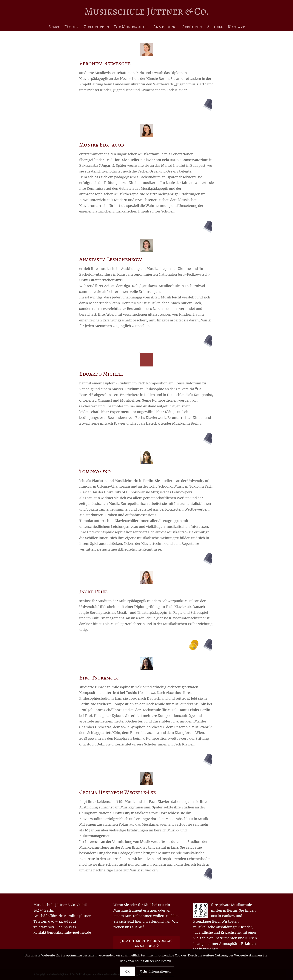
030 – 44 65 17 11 (62, 921)
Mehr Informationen (155, 971)
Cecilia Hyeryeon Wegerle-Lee (118, 792)
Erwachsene (231, 932)
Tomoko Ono (95, 471)
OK (128, 971)
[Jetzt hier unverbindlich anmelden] (147, 943)
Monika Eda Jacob (102, 145)
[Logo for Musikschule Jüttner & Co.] (146, 11)
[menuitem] (54, 27)
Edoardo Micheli (101, 374)
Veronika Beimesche (105, 63)
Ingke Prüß (93, 591)
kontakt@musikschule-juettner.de (62, 932)
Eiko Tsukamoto (99, 678)
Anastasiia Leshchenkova (111, 259)
